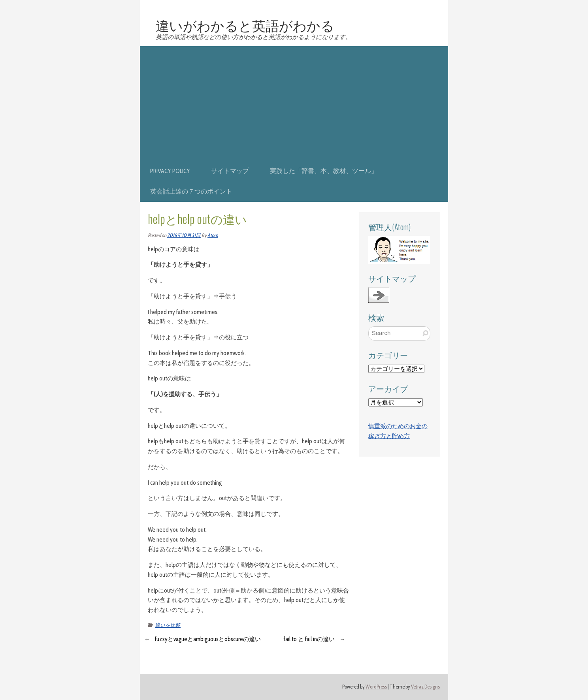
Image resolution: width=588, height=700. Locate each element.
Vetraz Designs (425, 687)
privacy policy (170, 171)
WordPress (376, 687)
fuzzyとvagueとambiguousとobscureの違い (208, 639)
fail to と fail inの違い (309, 639)
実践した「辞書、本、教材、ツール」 (324, 171)
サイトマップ (230, 171)
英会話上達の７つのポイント (191, 191)
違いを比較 (168, 625)
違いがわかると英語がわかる (245, 25)
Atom (213, 235)
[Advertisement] (294, 102)
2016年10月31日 (184, 235)
